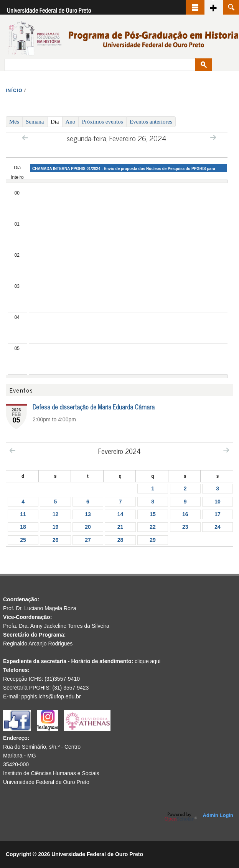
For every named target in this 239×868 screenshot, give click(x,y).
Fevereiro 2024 (119, 451)
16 (185, 514)
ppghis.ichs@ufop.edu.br (51, 696)
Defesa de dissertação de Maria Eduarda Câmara (94, 407)
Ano (71, 122)
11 (23, 514)
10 (218, 502)
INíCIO (14, 91)
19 (56, 527)
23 (185, 527)
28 (120, 540)
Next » (213, 137)
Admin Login (218, 815)
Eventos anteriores (151, 122)
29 (153, 540)
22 (153, 527)
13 (88, 514)
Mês (14, 122)
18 (23, 527)
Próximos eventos (103, 122)
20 (88, 527)
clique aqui (148, 661)
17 (218, 514)
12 (56, 514)
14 (120, 514)
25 (23, 540)
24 (218, 527)
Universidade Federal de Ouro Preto (46, 782)
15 (153, 514)
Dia (57, 121)
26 (56, 540)
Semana (35, 122)
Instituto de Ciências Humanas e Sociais (51, 773)
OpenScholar (181, 817)
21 (120, 527)
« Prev (25, 138)
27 (88, 540)
